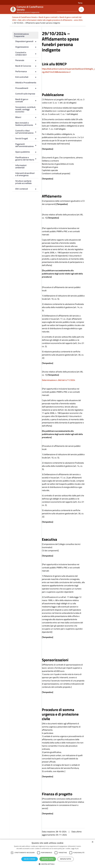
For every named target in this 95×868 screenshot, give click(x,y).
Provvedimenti (27, 88)
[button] (48, 864)
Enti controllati (27, 77)
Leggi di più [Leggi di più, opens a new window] (75, 849)
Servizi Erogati (27, 138)
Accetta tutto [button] (48, 859)
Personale (27, 60)
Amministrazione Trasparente (21, 35)
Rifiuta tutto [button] (66, 859)
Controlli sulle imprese (25, 94)
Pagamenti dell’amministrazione (27, 145)
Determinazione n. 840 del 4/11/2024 (58, 380)
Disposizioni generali (27, 41)
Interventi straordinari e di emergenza (25, 174)
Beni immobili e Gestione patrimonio (27, 124)
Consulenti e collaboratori (27, 54)
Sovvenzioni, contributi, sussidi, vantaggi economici (27, 109)
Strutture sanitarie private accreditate (23, 182)
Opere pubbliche (27, 152)
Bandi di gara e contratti (27, 100)
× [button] (92, 842)
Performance (27, 71)
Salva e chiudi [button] (30, 859)
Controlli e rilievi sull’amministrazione (27, 132)
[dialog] (47, 854)
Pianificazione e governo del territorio (27, 159)
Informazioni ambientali (21, 166)
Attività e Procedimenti (27, 83)
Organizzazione (27, 47)
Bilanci (27, 117)
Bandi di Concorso (27, 66)
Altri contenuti (27, 189)
